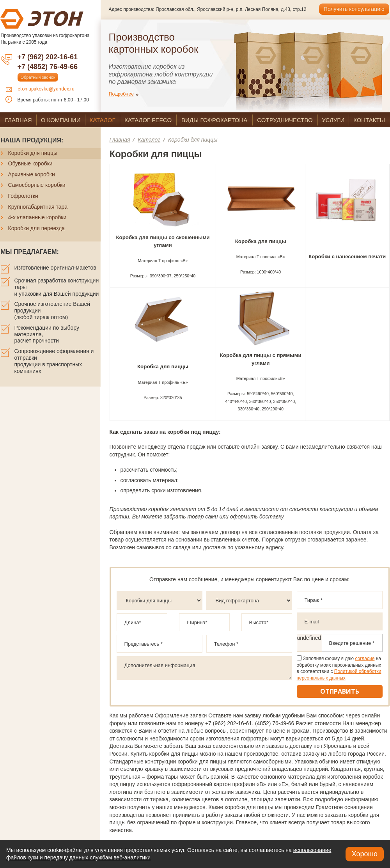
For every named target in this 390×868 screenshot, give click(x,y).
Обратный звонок (38, 77)
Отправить (340, 691)
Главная (120, 140)
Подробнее (121, 94)
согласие (365, 659)
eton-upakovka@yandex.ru (46, 89)
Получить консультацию (354, 9)
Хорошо (365, 854)
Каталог (149, 140)
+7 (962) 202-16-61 (48, 57)
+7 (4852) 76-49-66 (48, 67)
